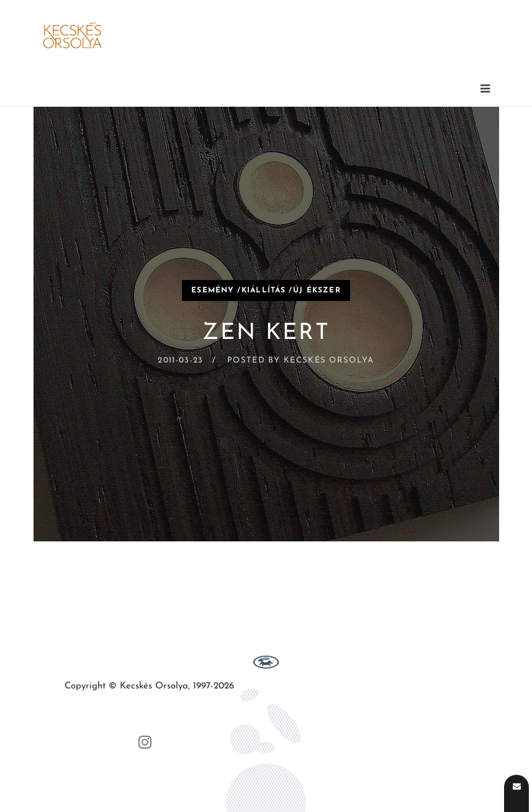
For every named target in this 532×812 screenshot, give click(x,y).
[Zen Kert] (266, 324)
